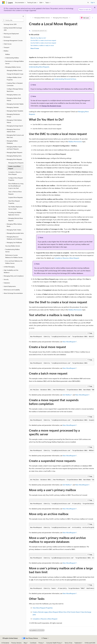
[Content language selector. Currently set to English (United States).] (10, 638)
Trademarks (78, 643)
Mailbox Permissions (75, 142)
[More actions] (92, 18)
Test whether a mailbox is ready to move (42, 45)
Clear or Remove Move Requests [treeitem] (15, 193)
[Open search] (88, 3)
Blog (25, 643)
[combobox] (13, 20)
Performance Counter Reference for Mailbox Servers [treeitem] (14, 256)
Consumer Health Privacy (54, 643)
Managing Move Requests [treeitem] (16, 163)
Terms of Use (68, 643)
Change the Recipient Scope (51, 106)
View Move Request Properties (43, 608)
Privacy (41, 643)
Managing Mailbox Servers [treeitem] (15, 70)
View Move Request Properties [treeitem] (14, 202)
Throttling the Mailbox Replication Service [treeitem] (15, 214)
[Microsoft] (4, 3)
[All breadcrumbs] (31, 18)
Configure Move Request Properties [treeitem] (16, 179)
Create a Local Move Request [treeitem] (14, 167)
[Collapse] (23, 16)
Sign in (93, 2)
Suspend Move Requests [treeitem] (15, 197)
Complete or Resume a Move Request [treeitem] (15, 173)
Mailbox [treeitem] (8, 54)
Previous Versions (16, 643)
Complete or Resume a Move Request (67, 258)
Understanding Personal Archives (65, 79)
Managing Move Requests (61, 18)
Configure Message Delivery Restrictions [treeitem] (15, 90)
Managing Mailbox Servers (42, 18)
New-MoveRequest (69, 342)
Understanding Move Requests (39, 67)
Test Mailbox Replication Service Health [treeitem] (15, 208)
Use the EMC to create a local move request (43, 40)
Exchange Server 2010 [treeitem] (10, 24)
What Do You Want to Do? (38, 38)
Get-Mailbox (67, 395)
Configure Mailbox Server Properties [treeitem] (14, 78)
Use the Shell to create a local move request (43, 43)
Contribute (33, 643)
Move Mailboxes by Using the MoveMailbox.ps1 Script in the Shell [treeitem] (16, 186)
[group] (62, 390)
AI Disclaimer (5, 643)
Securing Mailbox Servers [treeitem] (13, 246)
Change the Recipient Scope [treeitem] (15, 74)
